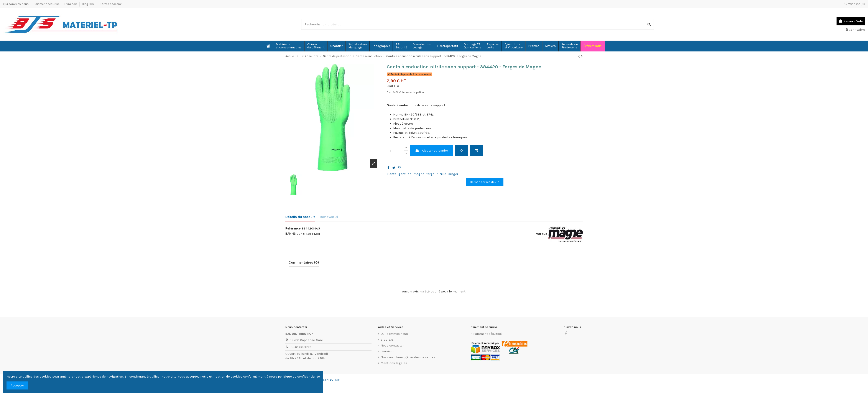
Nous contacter (392, 345)
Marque (541, 234)
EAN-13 (291, 234)
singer (453, 174)
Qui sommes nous (16, 4)
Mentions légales (394, 363)
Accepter (17, 385)
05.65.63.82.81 (301, 347)
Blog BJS (88, 4)
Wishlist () (854, 4)
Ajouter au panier (432, 150)
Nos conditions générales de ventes (408, 357)
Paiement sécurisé (47, 4)
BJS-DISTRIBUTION (327, 379)
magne (419, 174)
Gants (392, 174)
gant (402, 174)
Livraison (71, 4)
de (410, 174)
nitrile (441, 174)
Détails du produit (300, 217)
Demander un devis (485, 182)
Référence (293, 228)
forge (430, 174)
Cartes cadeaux (111, 4)
